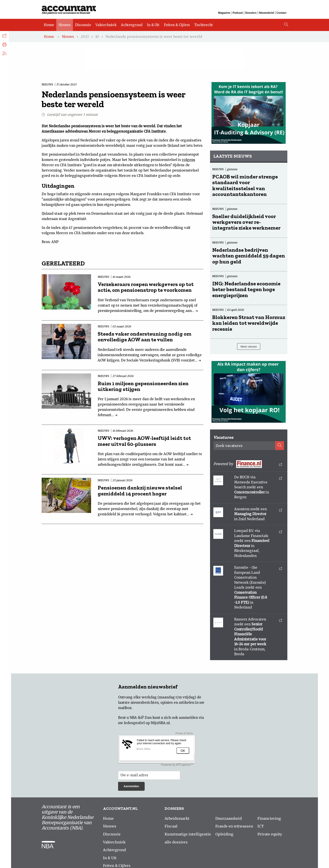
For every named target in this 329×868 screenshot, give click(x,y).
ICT (261, 826)
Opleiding (224, 834)
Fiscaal (171, 826)
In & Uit (153, 25)
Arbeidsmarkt (177, 818)
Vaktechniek (106, 25)
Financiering (269, 818)
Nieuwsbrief (267, 13)
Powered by (248, 464)
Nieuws (65, 25)
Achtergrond (132, 25)
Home (49, 25)
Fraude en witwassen (234, 826)
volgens (189, 160)
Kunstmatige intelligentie (188, 834)
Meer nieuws (249, 347)
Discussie (83, 25)
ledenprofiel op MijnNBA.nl (147, 723)
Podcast (238, 13)
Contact (281, 13)
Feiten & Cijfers (177, 25)
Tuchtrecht (204, 25)
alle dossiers (176, 842)
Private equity (270, 834)
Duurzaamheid (229, 818)
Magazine (224, 13)
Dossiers (251, 13)
